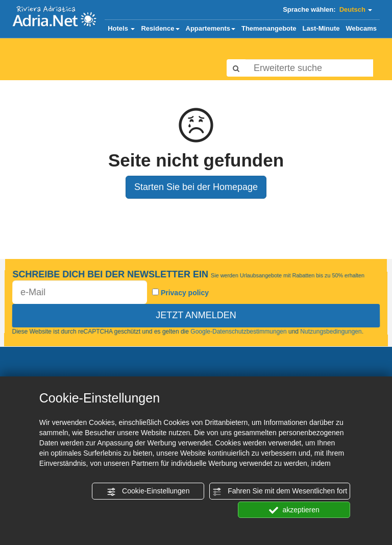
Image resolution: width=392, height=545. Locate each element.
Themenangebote (269, 28)
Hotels (121, 28)
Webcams (361, 28)
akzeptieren (294, 510)
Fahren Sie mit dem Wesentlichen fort (280, 491)
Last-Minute (321, 28)
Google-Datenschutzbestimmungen (239, 332)
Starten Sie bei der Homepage (196, 187)
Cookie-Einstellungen (148, 491)
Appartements (211, 28)
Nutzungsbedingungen (332, 332)
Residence (160, 28)
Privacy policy (185, 293)
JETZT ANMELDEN (196, 315)
